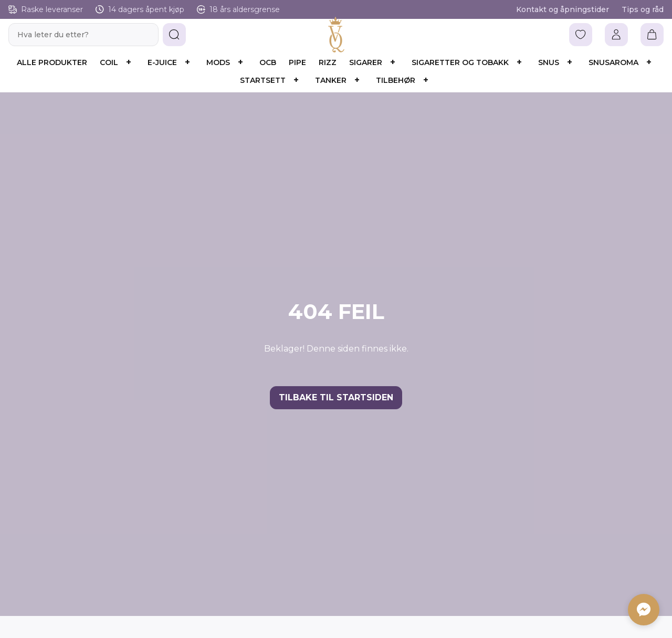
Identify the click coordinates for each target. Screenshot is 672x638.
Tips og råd (643, 9)
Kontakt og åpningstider (563, 9)
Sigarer (366, 62)
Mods (218, 62)
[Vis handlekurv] (652, 35)
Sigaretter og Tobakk (460, 62)
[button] (174, 35)
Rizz (328, 62)
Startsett (263, 80)
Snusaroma (613, 62)
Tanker (331, 80)
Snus (549, 62)
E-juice (162, 62)
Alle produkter (52, 62)
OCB (268, 62)
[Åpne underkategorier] (129, 62)
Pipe (297, 62)
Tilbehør (396, 80)
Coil (109, 62)
